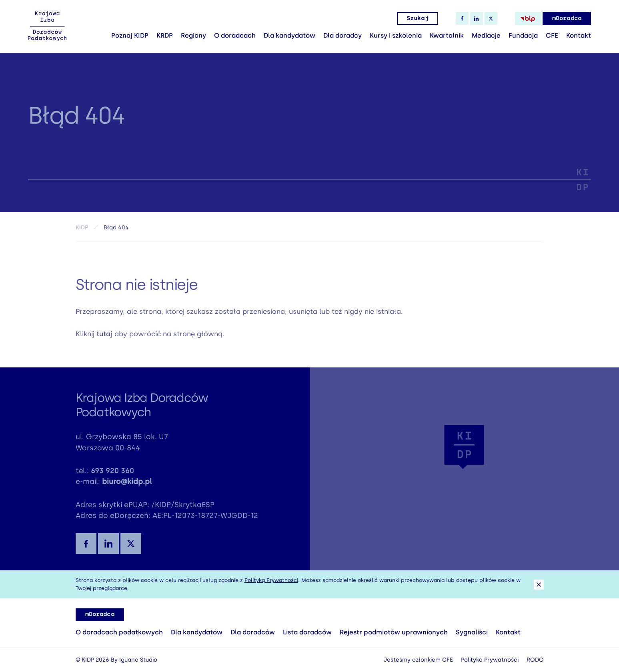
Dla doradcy (343, 35)
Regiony (193, 35)
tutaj (104, 337)
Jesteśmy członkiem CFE (418, 660)
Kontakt (579, 35)
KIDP (82, 230)
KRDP (165, 35)
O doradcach (235, 35)
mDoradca (567, 18)
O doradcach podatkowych (119, 632)
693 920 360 (112, 474)
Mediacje (486, 35)
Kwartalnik (447, 35)
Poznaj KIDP (130, 35)
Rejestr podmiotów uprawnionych (394, 632)
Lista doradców (307, 632)
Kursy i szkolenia (396, 35)
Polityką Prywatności (271, 580)
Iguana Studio (138, 660)
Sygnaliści (472, 632)
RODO (535, 660)
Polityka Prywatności (490, 660)
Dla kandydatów (289, 35)
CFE (552, 35)
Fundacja (523, 35)
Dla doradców (253, 632)
